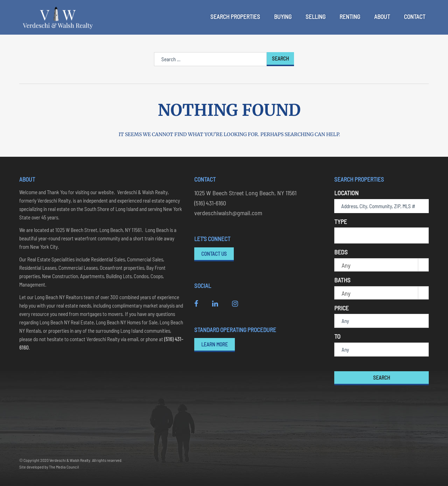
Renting (350, 16)
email (133, 339)
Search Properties (235, 16)
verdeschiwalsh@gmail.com (228, 213)
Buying (283, 16)
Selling (316, 16)
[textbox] (339, 235)
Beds (341, 252)
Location (346, 193)
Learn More (215, 344)
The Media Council (64, 467)
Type (341, 221)
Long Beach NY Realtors (59, 297)
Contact (415, 16)
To (337, 336)
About (382, 16)
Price (341, 308)
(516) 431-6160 (210, 203)
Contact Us (214, 254)
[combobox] (381, 235)
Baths (342, 280)
